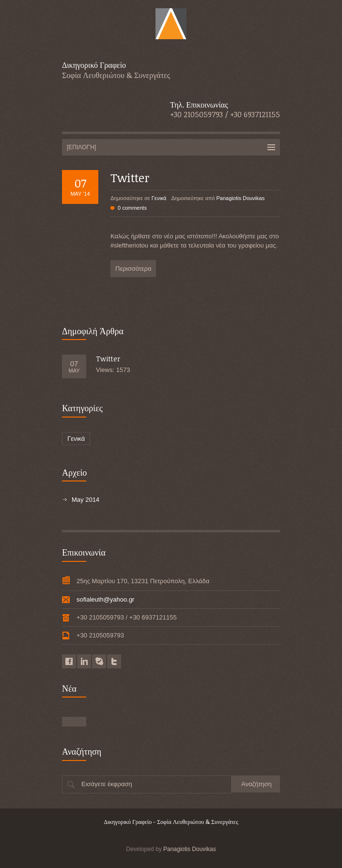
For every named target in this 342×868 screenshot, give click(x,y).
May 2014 (85, 500)
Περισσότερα (133, 269)
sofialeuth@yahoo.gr (105, 599)
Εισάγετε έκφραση (107, 784)
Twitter (130, 178)
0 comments (132, 208)
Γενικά (159, 198)
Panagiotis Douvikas (241, 198)
